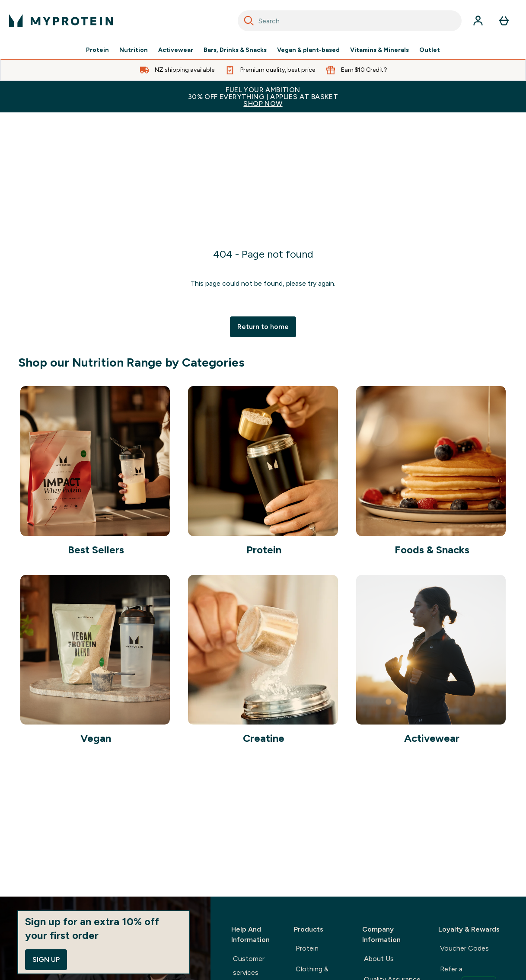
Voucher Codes (464, 948)
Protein (97, 50)
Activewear (176, 50)
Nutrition (134, 50)
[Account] (478, 21)
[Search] (249, 21)
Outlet (430, 50)
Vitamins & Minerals (379, 50)
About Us (379, 959)
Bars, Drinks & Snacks (235, 50)
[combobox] (350, 21)
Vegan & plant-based (308, 50)
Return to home (263, 327)
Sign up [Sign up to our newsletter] (46, 959)
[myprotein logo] (61, 21)
